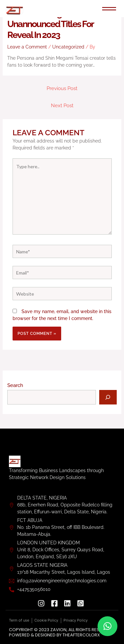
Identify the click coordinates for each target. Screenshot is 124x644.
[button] (107, 626)
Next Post (62, 105)
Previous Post (62, 88)
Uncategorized (68, 47)
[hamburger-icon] (109, 9)
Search (15, 385)
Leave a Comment (27, 47)
